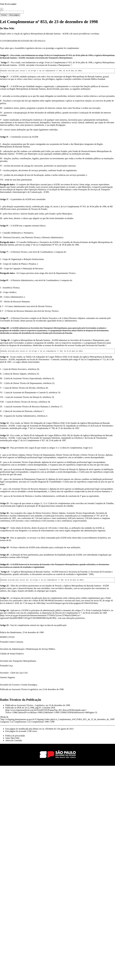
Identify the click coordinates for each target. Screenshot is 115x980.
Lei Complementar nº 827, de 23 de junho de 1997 (45, 441)
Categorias (5, 723)
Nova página (14, 15)
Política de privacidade (15, 736)
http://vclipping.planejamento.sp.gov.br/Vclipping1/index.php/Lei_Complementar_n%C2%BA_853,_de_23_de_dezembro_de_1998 (58, 720)
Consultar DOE (49, 708)
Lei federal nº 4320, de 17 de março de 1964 (21, 604)
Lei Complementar (18, 723)
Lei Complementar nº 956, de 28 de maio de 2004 (62, 71)
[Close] (2, 9)
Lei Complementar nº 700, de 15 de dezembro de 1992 (56, 429)
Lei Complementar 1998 (38, 723)
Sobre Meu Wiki (12, 739)
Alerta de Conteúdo (14, 741)
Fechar (4, 15)
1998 (52, 723)
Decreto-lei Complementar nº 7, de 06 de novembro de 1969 (81, 614)
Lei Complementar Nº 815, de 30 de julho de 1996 (71, 55)
